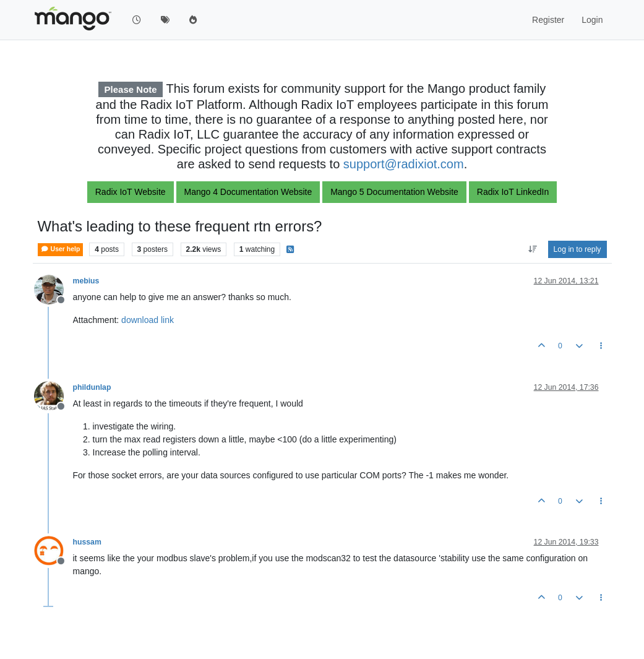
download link (148, 320)
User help (61, 249)
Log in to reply (577, 249)
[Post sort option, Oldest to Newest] (532, 249)
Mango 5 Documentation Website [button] (394, 192)
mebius (86, 281)
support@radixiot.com (404, 164)
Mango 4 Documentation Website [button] (248, 192)
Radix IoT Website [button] (131, 192)
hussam (87, 542)
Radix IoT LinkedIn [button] (513, 192)
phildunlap (92, 387)
